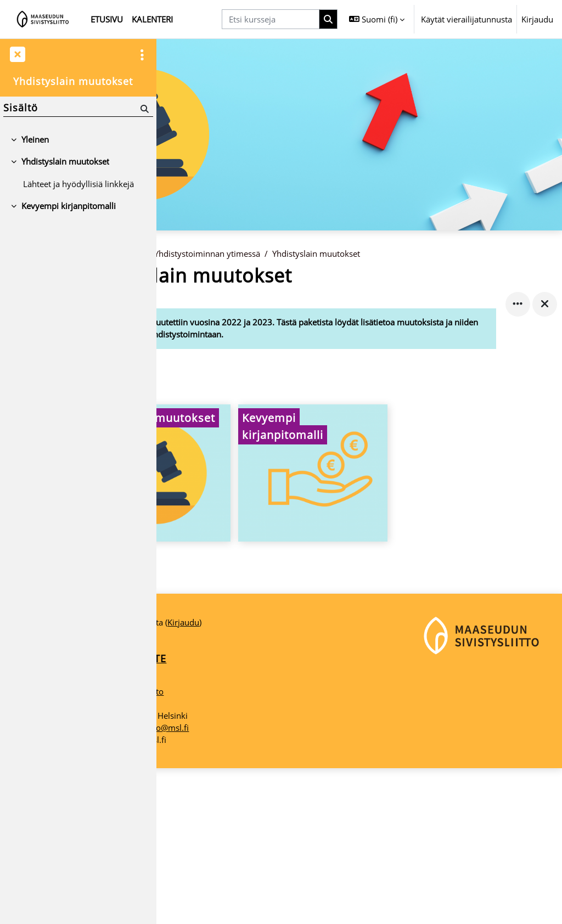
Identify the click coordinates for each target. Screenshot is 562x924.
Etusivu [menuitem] (107, 19)
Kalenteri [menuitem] (152, 19)
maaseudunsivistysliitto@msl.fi (223, 883)
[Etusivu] (43, 19)
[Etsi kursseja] (271, 19)
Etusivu (183, 277)
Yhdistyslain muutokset (409, 277)
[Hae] (144, 109)
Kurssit (222, 277)
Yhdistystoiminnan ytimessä (300, 277)
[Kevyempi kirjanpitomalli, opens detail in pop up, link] (359, 497)
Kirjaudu (537, 19)
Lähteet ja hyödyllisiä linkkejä (78, 184)
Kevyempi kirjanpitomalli (69, 206)
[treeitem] (78, 139)
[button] (377, 19)
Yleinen (35, 139)
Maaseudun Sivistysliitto (210, 847)
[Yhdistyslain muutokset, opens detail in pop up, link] (233, 497)
